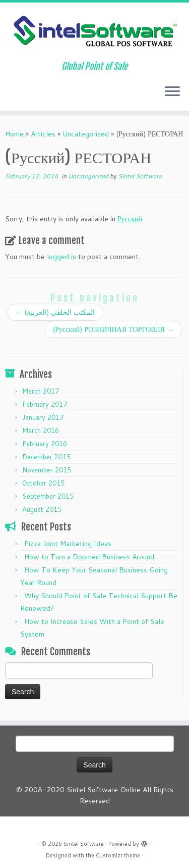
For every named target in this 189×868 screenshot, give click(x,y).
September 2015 (48, 496)
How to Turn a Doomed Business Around (89, 557)
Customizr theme (118, 855)
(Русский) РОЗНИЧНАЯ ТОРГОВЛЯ (113, 329)
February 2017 (45, 404)
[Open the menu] (172, 92)
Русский (130, 219)
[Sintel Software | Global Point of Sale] (94, 32)
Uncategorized (86, 134)
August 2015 (42, 509)
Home (14, 134)
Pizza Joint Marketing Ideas (68, 544)
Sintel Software (140, 176)
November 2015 (47, 470)
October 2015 (43, 483)
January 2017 (43, 417)
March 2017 (41, 391)
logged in (61, 257)
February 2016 (45, 444)
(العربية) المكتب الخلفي (55, 312)
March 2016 (41, 430)
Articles (43, 134)
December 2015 (46, 457)
